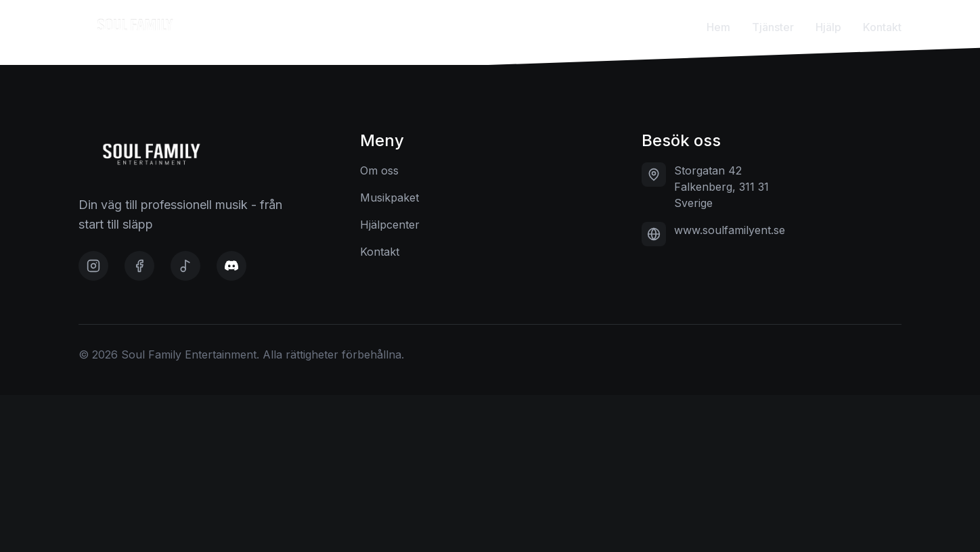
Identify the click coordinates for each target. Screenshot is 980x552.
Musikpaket (389, 198)
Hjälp (828, 27)
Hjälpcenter (390, 225)
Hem (718, 27)
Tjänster (773, 27)
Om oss (379, 170)
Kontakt (882, 27)
